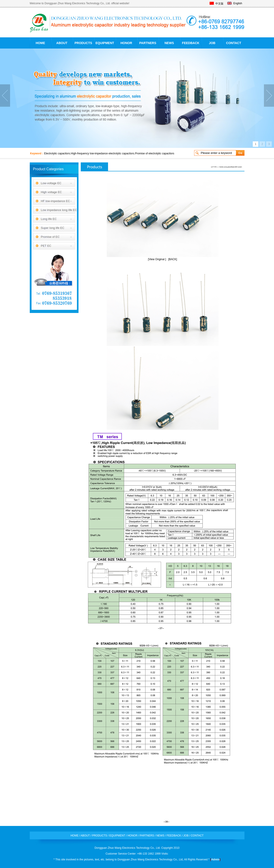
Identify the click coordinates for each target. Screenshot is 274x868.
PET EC (46, 246)
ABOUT (62, 43)
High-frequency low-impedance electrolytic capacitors (103, 153)
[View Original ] (157, 259)
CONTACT (234, 43)
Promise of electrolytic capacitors (154, 153)
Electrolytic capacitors (57, 153)
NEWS (169, 43)
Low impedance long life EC (59, 210)
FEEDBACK (191, 43)
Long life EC (49, 219)
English (238, 3)
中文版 (219, 4)
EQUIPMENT (105, 43)
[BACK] (173, 259)
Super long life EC (53, 228)
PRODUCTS (83, 43)
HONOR (126, 43)
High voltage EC (51, 192)
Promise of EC (50, 237)
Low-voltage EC (51, 183)
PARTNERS (148, 43)
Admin (215, 859)
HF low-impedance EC (55, 201)
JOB (212, 43)
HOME (40, 43)
